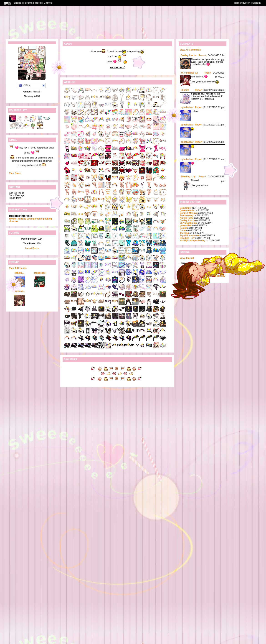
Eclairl (183, 228)
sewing (31, 219)
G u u (183, 231)
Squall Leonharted (190, 236)
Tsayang (184, 233)
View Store (15, 173)
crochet (13, 219)
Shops (18, 3)
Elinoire (185, 90)
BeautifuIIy (186, 208)
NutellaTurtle (187, 218)
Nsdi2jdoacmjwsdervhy (192, 241)
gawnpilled (186, 226)
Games (48, 3)
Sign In (257, 3)
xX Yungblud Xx (189, 73)
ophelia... (19, 273)
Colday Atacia (188, 55)
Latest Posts (32, 248)
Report (202, 55)
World (38, 3)
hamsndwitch (242, 3)
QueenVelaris (187, 211)
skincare (14, 221)
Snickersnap (186, 216)
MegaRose (40, 273)
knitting (22, 219)
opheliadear (187, 107)
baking (48, 219)
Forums (28, 3)
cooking (39, 219)
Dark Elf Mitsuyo (189, 213)
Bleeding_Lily (188, 177)
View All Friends (18, 268)
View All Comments (190, 50)
